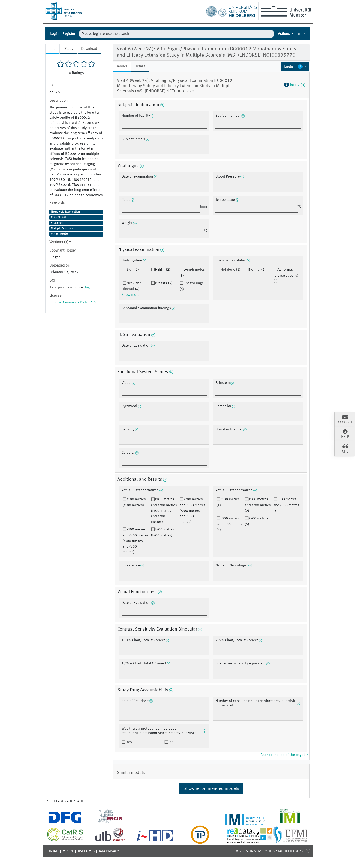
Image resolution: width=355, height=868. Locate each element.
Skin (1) (133, 270)
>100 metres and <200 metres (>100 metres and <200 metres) (164, 511)
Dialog (68, 49)
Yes (129, 742)
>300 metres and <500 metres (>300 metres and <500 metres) (136, 541)
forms (295, 85)
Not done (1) (230, 270)
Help (345, 434)
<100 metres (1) (228, 502)
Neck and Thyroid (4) (132, 286)
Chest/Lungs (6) (192, 286)
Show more (130, 295)
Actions (284, 34)
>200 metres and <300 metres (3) (286, 505)
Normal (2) (257, 270)
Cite (345, 448)
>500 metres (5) (256, 521)
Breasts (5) (164, 283)
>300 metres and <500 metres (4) (229, 524)
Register (69, 34)
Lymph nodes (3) (192, 273)
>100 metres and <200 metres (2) (258, 505)
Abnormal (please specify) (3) (286, 276)
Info (52, 49)
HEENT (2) (163, 270)
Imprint (68, 851)
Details (140, 66)
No (171, 742)
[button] (295, 67)
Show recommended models (211, 789)
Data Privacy (108, 851)
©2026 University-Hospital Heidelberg (270, 851)
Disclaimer (86, 851)
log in (89, 287)
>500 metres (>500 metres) (163, 533)
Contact (52, 851)
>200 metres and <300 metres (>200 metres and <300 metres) (192, 511)
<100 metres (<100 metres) (134, 502)
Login (54, 34)
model (122, 66)
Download (89, 49)
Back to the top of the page (284, 755)
